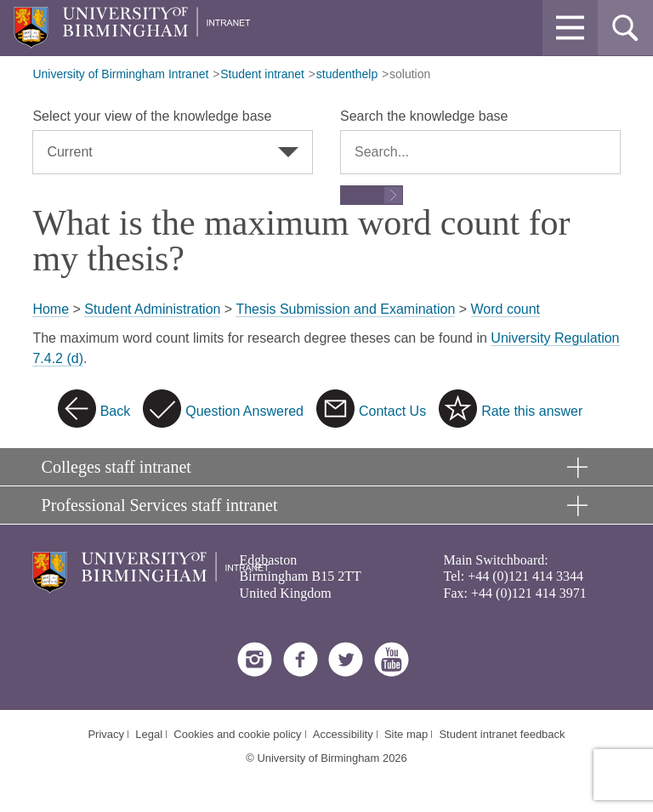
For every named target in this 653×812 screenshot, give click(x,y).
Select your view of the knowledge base (152, 116)
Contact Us (392, 411)
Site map (406, 734)
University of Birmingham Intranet (120, 74)
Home (51, 309)
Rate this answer (532, 411)
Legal (149, 734)
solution (410, 74)
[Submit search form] (372, 195)
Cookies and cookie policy (237, 734)
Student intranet (262, 74)
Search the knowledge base (424, 116)
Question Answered (244, 411)
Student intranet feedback (502, 734)
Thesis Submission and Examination (345, 309)
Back (116, 411)
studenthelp (347, 74)
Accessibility (343, 734)
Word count (506, 309)
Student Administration (152, 309)
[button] (570, 28)
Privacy (106, 734)
